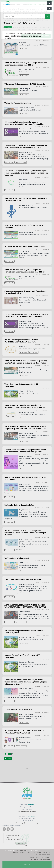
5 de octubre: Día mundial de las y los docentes (23, 579)
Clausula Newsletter (43, 855)
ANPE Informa (20, 550)
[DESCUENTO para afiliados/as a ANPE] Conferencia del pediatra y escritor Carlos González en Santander (25, 427)
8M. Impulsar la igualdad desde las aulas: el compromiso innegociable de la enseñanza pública (24, 123)
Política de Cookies (35, 853)
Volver (8, 27)
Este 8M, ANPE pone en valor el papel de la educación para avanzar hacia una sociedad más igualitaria (25, 451)
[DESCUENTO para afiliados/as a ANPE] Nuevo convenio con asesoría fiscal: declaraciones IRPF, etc (25, 271)
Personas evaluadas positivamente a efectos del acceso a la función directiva (26, 292)
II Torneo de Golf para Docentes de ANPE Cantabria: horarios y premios (25, 632)
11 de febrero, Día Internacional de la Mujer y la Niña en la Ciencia (25, 478)
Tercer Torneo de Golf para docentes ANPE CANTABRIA (21, 385)
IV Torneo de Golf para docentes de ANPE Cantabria (25, 246)
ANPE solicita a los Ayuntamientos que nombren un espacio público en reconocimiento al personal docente (25, 36)
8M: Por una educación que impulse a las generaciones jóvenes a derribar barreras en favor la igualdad (26, 315)
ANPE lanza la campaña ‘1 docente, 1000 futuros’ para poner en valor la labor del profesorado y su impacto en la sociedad (26, 173)
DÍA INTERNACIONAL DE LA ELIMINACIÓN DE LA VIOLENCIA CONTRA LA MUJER (24, 732)
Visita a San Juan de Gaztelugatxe (18, 103)
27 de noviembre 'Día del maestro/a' (18, 710)
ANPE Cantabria (21, 850)
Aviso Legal (46, 853)
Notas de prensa (21, 162)
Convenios (24, 352)
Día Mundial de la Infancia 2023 (17, 558)
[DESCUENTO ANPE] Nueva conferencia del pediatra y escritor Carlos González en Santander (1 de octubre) (26, 362)
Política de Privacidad (20, 853)
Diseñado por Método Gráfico (40, 857)
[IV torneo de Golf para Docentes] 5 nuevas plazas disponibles (24, 226)
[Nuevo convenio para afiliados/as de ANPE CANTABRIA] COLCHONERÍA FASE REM (21, 341)
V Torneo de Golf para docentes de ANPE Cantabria (25, 84)
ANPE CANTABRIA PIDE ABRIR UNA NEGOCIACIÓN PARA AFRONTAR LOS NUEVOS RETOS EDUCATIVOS (25, 606)
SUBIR (27, 864)
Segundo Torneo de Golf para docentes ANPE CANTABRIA (22, 656)
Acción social (24, 49)
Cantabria (38, 41)
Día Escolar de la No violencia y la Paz (19, 505)
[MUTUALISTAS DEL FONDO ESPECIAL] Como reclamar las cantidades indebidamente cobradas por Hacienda (25, 533)
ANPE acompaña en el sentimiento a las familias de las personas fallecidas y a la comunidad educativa (26, 146)
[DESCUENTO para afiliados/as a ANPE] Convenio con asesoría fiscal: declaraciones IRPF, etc (26, 64)
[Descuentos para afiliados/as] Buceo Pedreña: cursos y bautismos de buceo (26, 199)
